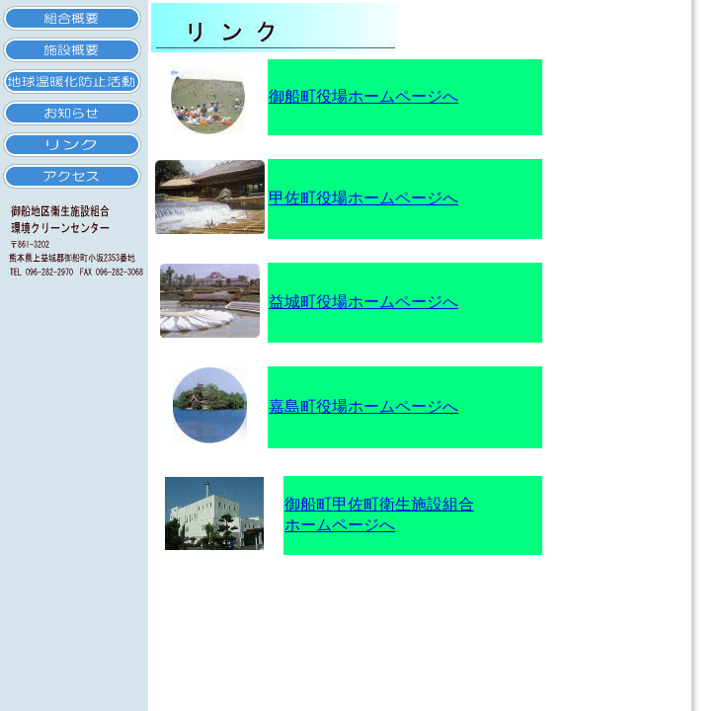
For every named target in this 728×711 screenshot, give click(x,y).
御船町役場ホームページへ (364, 96)
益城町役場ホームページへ (364, 302)
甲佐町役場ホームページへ (364, 198)
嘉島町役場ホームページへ (364, 406)
